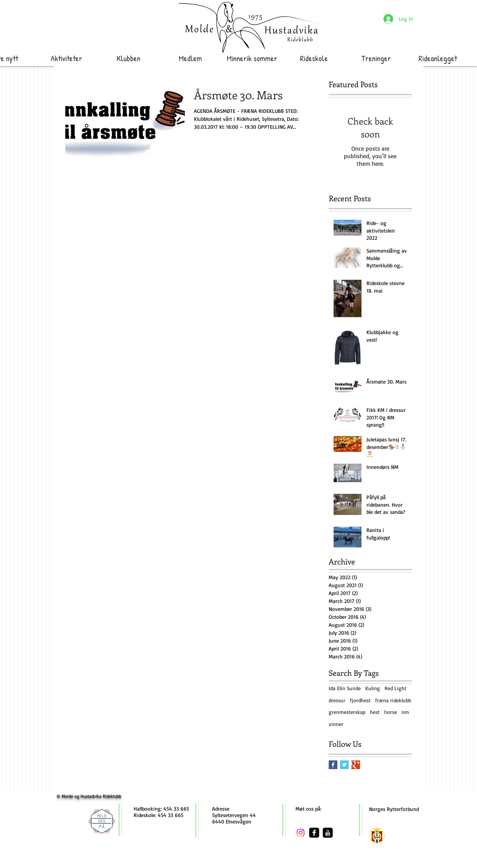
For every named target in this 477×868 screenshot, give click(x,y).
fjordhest (360, 700)
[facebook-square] (314, 833)
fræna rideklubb (393, 700)
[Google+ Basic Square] (356, 765)
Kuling (373, 688)
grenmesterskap (347, 712)
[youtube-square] (328, 833)
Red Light (395, 688)
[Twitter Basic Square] (344, 765)
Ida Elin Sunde (345, 688)
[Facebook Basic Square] (333, 765)
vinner (336, 724)
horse (391, 712)
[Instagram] (301, 833)
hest (375, 712)
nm (405, 712)
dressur (337, 700)
